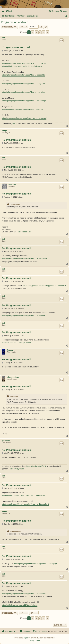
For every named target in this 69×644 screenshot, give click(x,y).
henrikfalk (12, 184)
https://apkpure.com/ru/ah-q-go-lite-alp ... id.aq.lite (22, 109)
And (3, 38)
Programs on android (15, 22)
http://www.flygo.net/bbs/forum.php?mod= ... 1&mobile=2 (25, 504)
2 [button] (33, 32)
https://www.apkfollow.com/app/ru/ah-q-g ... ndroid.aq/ (24, 118)
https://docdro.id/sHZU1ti (36, 466)
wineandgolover (13, 377)
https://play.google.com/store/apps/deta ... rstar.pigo (23, 92)
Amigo (4, 131)
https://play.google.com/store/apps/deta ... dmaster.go (24, 101)
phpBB (26, 638)
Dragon (10, 350)
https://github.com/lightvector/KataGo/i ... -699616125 (24, 495)
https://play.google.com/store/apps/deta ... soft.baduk (24, 593)
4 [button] (40, 32)
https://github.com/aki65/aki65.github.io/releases (22, 66)
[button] (47, 32)
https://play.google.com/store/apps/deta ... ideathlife (44, 286)
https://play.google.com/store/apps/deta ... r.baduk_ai (24, 63)
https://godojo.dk (24, 232)
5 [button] (44, 32)
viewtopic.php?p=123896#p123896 (16, 343)
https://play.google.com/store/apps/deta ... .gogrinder (24, 315)
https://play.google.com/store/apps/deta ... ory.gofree (23, 84)
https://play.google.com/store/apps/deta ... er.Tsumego (24, 258)
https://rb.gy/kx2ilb (17, 469)
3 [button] (36, 32)
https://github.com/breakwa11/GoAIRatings (20, 605)
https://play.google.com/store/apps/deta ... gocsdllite (23, 75)
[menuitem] (9, 11)
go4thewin (6, 441)
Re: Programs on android (16, 140)
